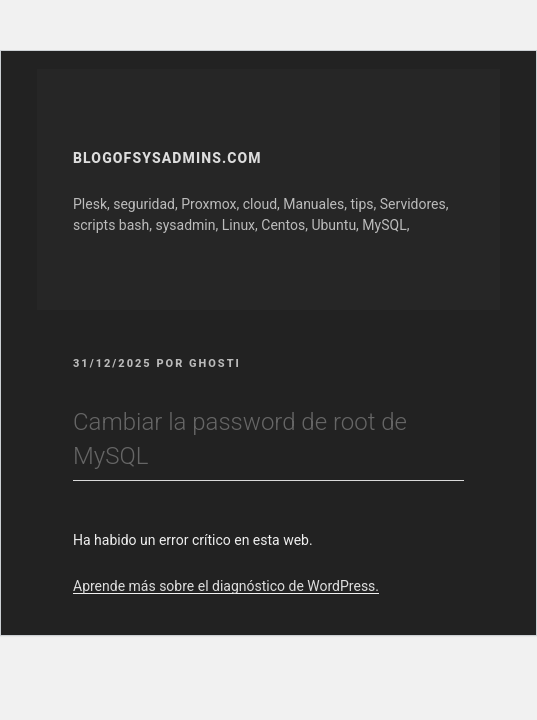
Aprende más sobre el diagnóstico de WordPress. (226, 586)
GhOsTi (215, 363)
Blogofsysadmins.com (167, 158)
